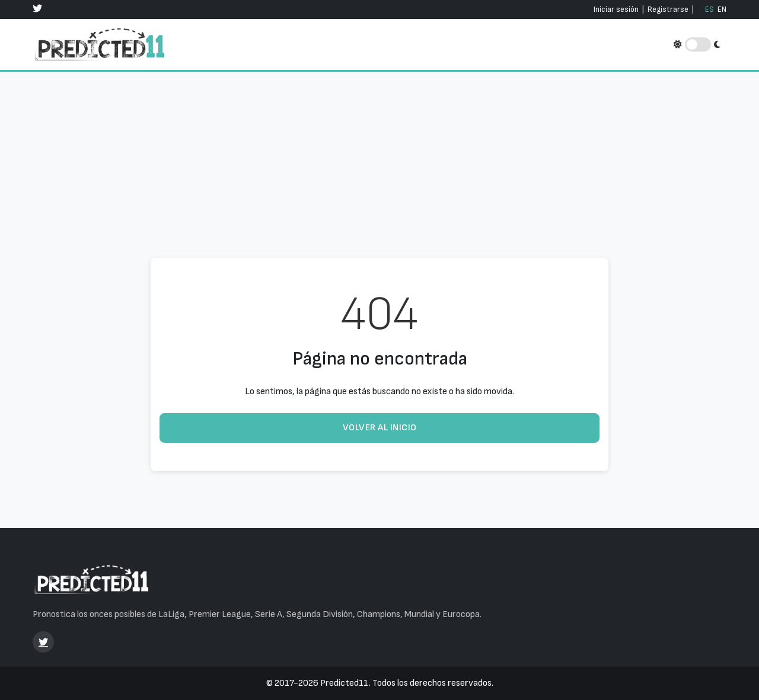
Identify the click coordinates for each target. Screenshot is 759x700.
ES (709, 9)
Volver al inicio (380, 428)
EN (722, 9)
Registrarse (668, 9)
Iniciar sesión (616, 9)
